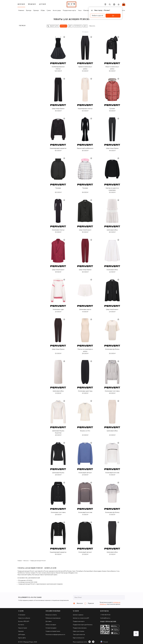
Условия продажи (51, 628)
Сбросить (92, 26)
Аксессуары (57, 10)
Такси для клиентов (79, 635)
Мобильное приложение (53, 618)
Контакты (21, 625)
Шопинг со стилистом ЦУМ (81, 618)
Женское (26, 561)
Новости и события (24, 618)
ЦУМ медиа (22, 635)
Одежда (36, 10)
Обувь (43, 10)
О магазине (22, 615)
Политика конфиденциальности (55, 635)
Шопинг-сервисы (78, 615)
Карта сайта (22, 638)
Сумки (49, 10)
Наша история (23, 628)
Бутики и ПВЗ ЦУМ (24, 621)
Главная (20, 561)
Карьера (21, 631)
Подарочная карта (79, 621)
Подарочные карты (69, 10)
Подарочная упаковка (80, 628)
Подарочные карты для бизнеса (83, 625)
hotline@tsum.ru (105, 618)
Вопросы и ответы (51, 615)
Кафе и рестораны (79, 631)
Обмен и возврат (51, 625)
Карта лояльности (79, 638)
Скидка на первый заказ (53, 631)
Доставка (49, 621)
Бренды (29, 10)
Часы (80, 10)
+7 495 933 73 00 (105, 615)
